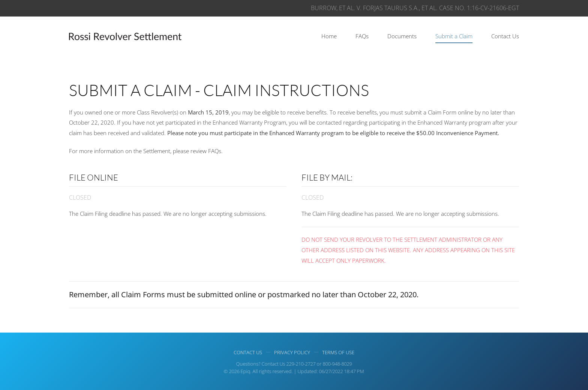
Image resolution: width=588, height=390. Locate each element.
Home (329, 36)
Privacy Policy (292, 353)
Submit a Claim (454, 36)
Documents (402, 36)
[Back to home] (125, 36)
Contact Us (505, 36)
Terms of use (338, 353)
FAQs (362, 36)
